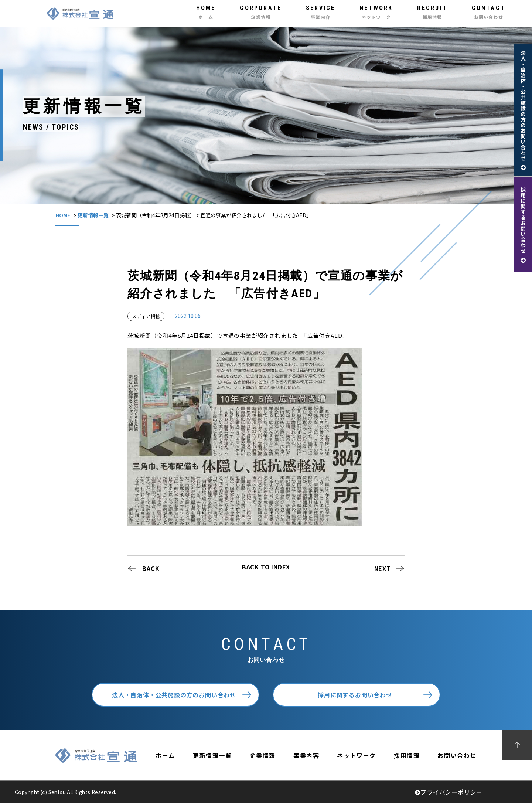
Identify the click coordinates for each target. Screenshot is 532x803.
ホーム (165, 755)
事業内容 (306, 755)
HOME (63, 215)
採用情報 (407, 755)
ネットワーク (357, 755)
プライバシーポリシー (449, 792)
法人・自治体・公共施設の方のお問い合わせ (174, 695)
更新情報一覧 (93, 215)
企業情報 (263, 755)
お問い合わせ (457, 755)
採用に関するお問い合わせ (355, 695)
